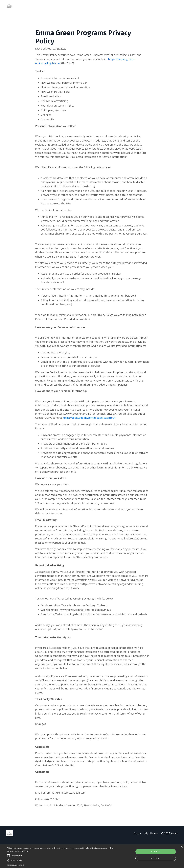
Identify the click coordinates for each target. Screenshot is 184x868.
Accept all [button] (156, 852)
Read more (24, 851)
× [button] (181, 847)
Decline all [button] (156, 858)
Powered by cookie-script (16, 865)
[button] (62, 860)
